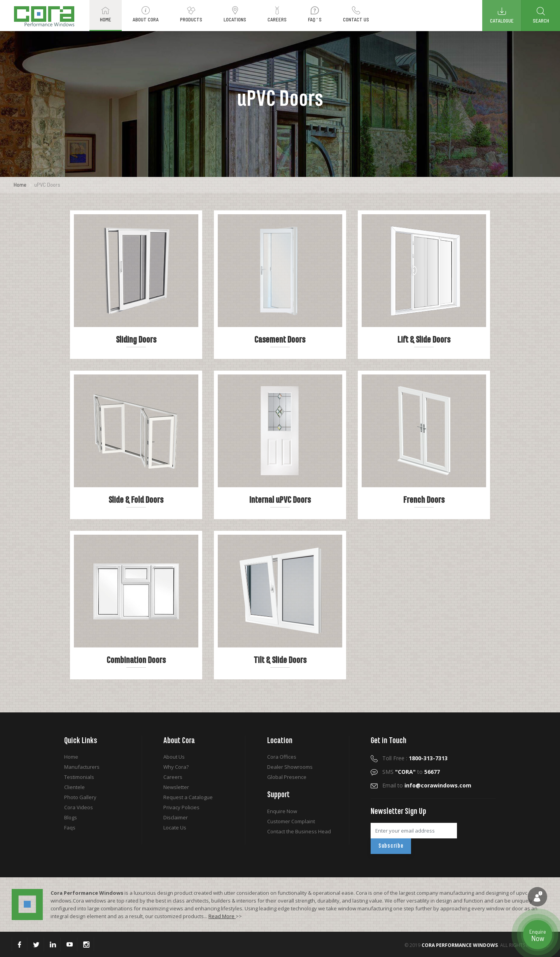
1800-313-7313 (428, 758)
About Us (174, 757)
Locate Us (175, 828)
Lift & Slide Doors (424, 340)
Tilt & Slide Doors (280, 660)
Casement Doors (280, 340)
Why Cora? (176, 767)
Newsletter (176, 787)
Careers (173, 777)
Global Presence (287, 777)
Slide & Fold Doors (136, 500)
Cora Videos (79, 807)
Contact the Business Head (299, 831)
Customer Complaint (291, 821)
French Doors (424, 500)
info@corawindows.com (438, 785)
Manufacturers (82, 767)
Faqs (70, 828)
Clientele (74, 787)
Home (20, 185)
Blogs (71, 817)
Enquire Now (282, 811)
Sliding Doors (136, 340)
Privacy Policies (181, 807)
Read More (222, 916)
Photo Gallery (80, 797)
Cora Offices (282, 757)
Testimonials (79, 777)
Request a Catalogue (188, 797)
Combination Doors (136, 660)
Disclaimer (176, 817)
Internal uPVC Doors (280, 500)
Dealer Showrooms (290, 767)
